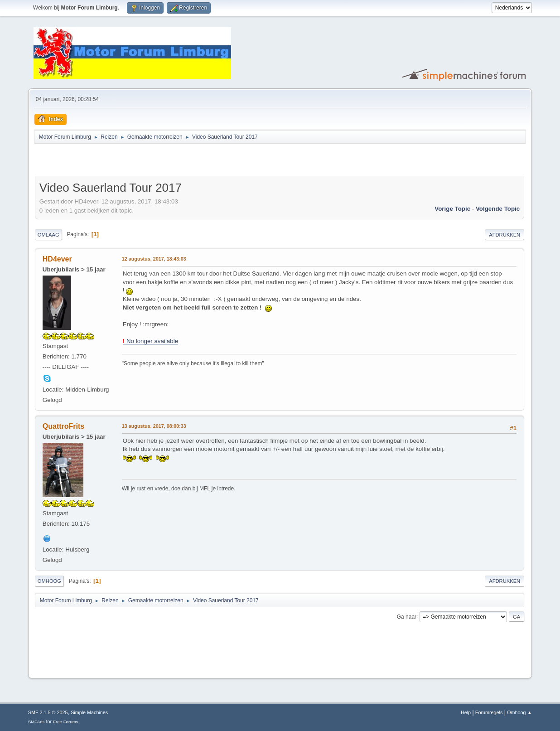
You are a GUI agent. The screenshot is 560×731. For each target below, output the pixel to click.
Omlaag (48, 235)
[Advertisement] (141, 161)
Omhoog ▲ (519, 712)
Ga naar (407, 616)
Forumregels (489, 712)
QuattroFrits (63, 426)
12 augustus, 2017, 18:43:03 (154, 259)
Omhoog (49, 581)
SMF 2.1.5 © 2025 (48, 712)
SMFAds (36, 722)
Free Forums (66, 722)
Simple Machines (89, 712)
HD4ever (57, 259)
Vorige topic (452, 209)
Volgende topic (498, 209)
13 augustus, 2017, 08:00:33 (154, 426)
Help (466, 712)
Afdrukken (504, 235)
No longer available (150, 341)
